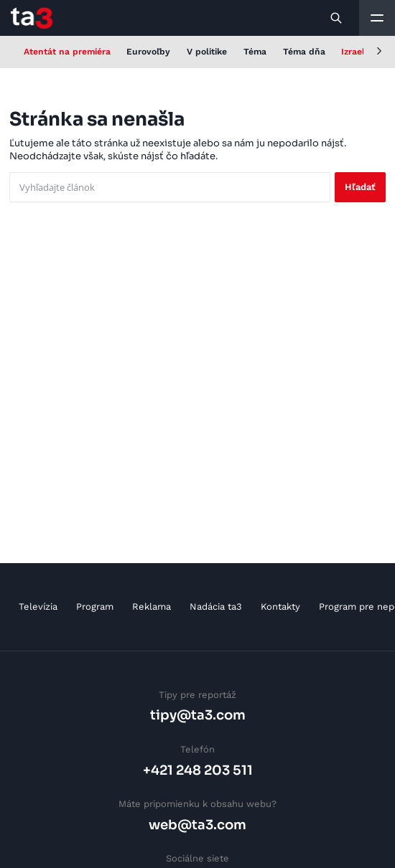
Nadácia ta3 (216, 607)
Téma (255, 52)
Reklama (152, 607)
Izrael (353, 52)
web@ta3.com (197, 825)
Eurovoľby (148, 52)
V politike (207, 52)
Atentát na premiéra (67, 52)
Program (95, 607)
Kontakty (280, 607)
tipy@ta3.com (198, 715)
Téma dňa (304, 52)
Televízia (38, 607)
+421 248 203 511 (198, 770)
